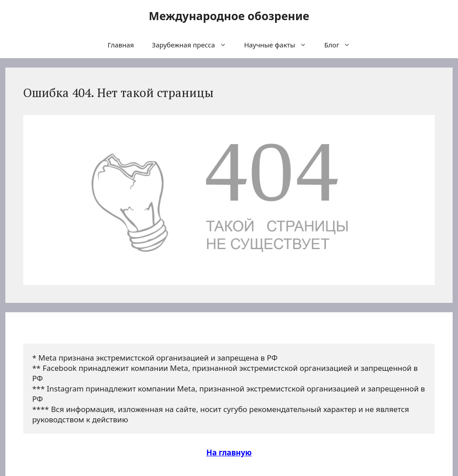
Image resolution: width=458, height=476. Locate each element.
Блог (342, 45)
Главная (121, 45)
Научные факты (280, 45)
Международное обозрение (229, 16)
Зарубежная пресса (194, 45)
